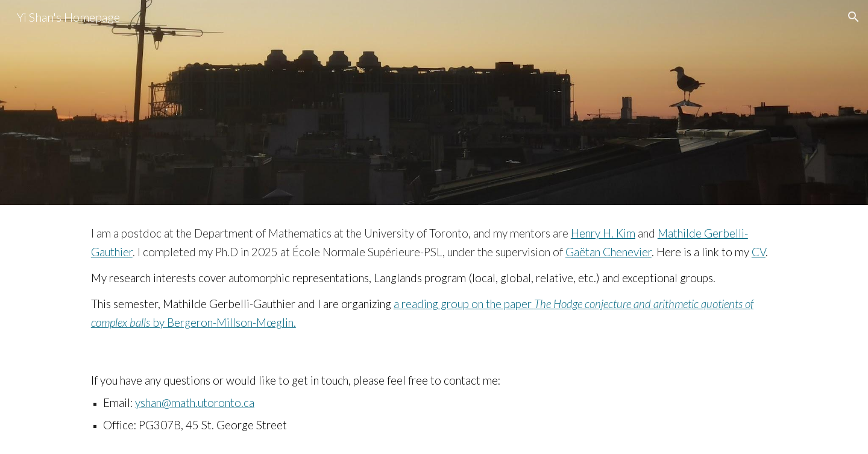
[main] (434, 279)
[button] (854, 17)
